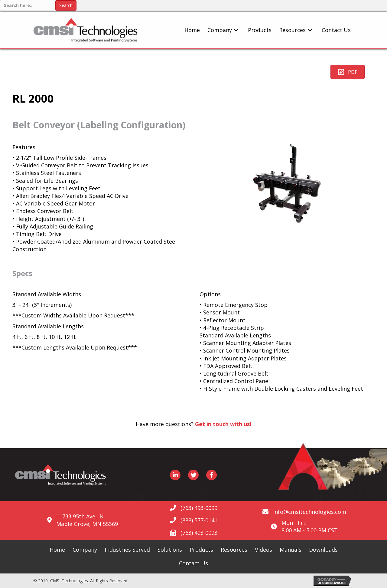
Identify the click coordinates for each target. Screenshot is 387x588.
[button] (348, 72)
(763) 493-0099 (199, 508)
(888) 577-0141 (199, 520)
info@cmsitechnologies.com (310, 512)
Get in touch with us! (223, 424)
